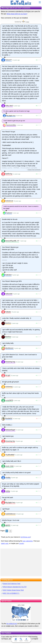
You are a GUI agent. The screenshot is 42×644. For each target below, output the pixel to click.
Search (21, 640)
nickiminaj (9, 387)
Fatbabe (8, 312)
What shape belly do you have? (17, 14)
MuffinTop (9, 174)
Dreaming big (10, 441)
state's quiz (5, 543)
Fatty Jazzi (9, 106)
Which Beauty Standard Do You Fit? (15, 587)
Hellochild (9, 294)
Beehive (8, 323)
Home (16, 640)
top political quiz (12, 624)
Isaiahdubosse (10, 514)
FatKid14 (9, 213)
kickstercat (9, 201)
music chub (9, 466)
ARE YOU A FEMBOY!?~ (11, 593)
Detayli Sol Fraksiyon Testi (12, 584)
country (22, 543)
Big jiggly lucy (11, 116)
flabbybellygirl (10, 430)
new (28, 22)
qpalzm (8, 525)
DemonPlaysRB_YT (12, 241)
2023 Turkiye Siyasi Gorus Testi (13, 590)
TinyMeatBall (10, 455)
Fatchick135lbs (11, 125)
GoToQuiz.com (26, 537)
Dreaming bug (10, 362)
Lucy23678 (9, 400)
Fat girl (8, 375)
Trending (26, 640)
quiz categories (28, 541)
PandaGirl (9, 418)
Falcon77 (9, 60)
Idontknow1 (9, 348)
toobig (8, 491)
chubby (8, 477)
